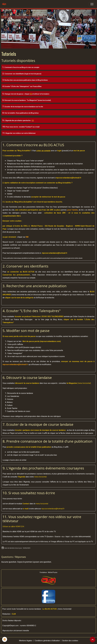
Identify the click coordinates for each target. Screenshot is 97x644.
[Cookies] (5, 639)
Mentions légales (26, 641)
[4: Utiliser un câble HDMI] (23, 526)
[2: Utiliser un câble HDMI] (21, 526)
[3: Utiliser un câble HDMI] (22, 526)
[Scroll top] (93, 640)
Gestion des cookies (70, 641)
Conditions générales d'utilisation (47, 641)
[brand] (5, 4)
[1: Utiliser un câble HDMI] (20, 526)
